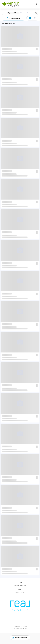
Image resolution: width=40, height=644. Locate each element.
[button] (13, 13)
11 (12, 23)
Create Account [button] (20, 586)
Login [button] (20, 589)
